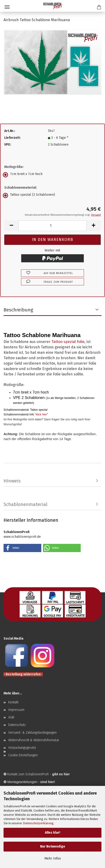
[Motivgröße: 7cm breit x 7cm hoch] (52, 175)
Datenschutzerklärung (38, 823)
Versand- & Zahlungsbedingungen (32, 733)
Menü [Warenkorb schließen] (7, 7)
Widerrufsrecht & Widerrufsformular (34, 740)
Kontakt (13, 702)
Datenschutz (17, 725)
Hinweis (12, 481)
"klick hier (41, 414)
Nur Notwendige (53, 846)
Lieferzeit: (12, 138)
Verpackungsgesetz (22, 748)
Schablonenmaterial (25, 504)
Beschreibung (18, 310)
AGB (11, 717)
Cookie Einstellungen (23, 755)
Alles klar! (52, 833)
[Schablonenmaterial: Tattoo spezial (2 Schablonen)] (52, 195)
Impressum (16, 710)
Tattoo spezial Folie (68, 342)
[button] (11, 226)
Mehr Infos (53, 858)
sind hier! (48, 782)
